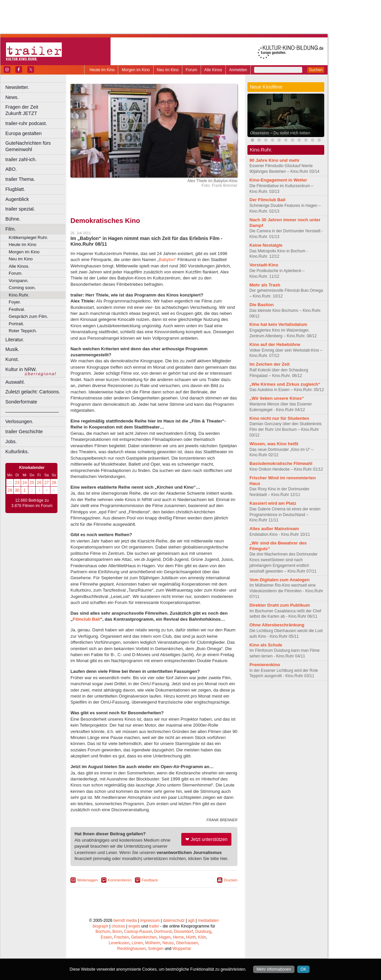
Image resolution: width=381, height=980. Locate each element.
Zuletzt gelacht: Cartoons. (33, 392)
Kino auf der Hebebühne (275, 344)
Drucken (231, 880)
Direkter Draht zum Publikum (280, 605)
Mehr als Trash (265, 285)
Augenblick (17, 199)
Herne (178, 937)
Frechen (122, 937)
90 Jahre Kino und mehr (274, 160)
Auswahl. (15, 382)
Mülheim (152, 943)
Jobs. (11, 442)
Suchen (316, 70)
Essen (106, 937)
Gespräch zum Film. (28, 316)
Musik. (12, 349)
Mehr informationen (274, 969)
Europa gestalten (24, 133)
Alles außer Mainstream (274, 529)
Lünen (137, 943)
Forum (192, 70)
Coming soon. (22, 288)
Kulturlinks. (17, 452)
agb (191, 921)
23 (17, 483)
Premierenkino (265, 665)
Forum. (16, 273)
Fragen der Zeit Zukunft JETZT (36, 110)
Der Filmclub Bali (267, 200)
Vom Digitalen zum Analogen (279, 580)
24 (25, 483)
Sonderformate (21, 402)
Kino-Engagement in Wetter (278, 180)
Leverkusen (119, 943)
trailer (154, 926)
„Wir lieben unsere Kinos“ (277, 398)
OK (303, 969)
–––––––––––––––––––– (32, 412)
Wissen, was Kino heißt (274, 444)
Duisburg (203, 932)
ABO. (11, 169)
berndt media (125, 921)
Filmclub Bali (86, 619)
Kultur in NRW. (21, 369)
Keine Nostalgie (266, 245)
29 (10, 490)
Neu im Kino (168, 70)
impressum (150, 921)
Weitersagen (87, 880)
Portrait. (16, 324)
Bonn (117, 932)
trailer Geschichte (24, 432)
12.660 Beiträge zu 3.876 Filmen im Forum (32, 503)
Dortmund (163, 932)
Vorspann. (19, 281)
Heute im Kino (102, 70)
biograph (100, 926)
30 (17, 490)
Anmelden (238, 70)
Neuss (168, 943)
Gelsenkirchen (144, 937)
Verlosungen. (19, 421)
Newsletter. (17, 87)
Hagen (165, 937)
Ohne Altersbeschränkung (277, 625)
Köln (202, 937)
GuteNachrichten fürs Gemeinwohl (28, 146)
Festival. (17, 309)
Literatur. (15, 340)
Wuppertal (182, 949)
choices (118, 926)
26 (39, 483)
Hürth (191, 937)
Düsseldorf (183, 932)
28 (54, 483)
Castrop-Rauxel (138, 932)
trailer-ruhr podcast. (26, 123)
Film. (11, 229)
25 (32, 483)
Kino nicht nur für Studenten (279, 418)
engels (134, 926)
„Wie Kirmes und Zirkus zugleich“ (285, 384)
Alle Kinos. (19, 266)
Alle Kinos (213, 70)
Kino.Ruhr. (19, 295)
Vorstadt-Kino (264, 265)
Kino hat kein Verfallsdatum (278, 324)
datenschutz (174, 921)
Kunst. (12, 359)
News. (12, 97)
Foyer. (15, 302)
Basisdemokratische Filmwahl (281, 463)
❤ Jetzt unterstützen (206, 839)
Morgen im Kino (136, 70)
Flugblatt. (15, 189)
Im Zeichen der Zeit (269, 364)
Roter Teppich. (23, 331)
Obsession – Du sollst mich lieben (280, 133)
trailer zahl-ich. (21, 159)
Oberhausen (187, 943)
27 (47, 483)
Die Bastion (262, 305)
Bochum (103, 932)
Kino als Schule (266, 645)
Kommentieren (120, 880)
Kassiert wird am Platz (273, 503)
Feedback (150, 880)
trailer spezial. (20, 209)
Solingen (156, 949)
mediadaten (208, 921)
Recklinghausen (131, 949)
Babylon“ (168, 260)
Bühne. (13, 219)
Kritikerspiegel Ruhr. (28, 237)
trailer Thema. (20, 179)
